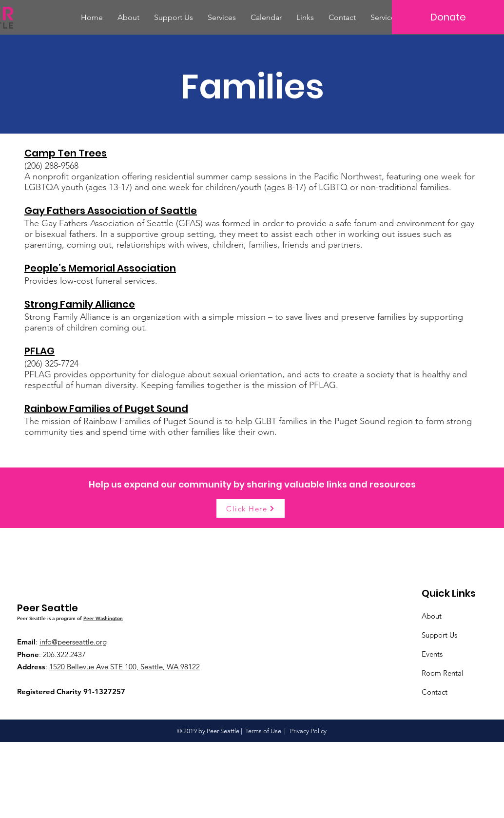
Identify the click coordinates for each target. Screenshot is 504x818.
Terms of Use (263, 731)
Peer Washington (103, 618)
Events (432, 654)
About (432, 616)
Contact (435, 692)
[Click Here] (251, 508)
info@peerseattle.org (73, 642)
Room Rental (443, 673)
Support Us (439, 635)
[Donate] (448, 17)
